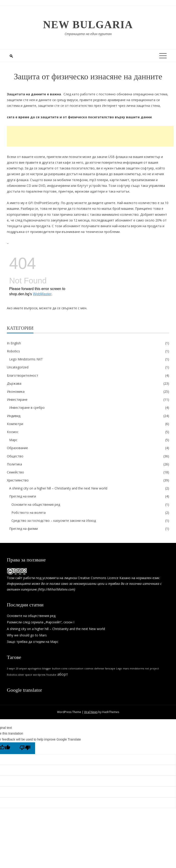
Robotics (13, 351)
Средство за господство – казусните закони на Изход (54, 521)
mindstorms (137, 669)
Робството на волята (29, 513)
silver (21, 675)
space (29, 675)
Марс (13, 440)
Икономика (16, 391)
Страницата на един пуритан (88, 34)
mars (126, 669)
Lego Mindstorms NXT (26, 359)
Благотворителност (23, 375)
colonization (76, 669)
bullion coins (60, 669)
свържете (69, 308)
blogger (47, 669)
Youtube (51, 675)
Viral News (91, 712)
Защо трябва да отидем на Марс (33, 642)
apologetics (34, 669)
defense (99, 669)
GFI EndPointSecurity (44, 203)
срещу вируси (67, 100)
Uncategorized (18, 367)
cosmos (89, 669)
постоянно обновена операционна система (133, 94)
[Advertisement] (90, 136)
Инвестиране (17, 399)
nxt (147, 669)
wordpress (39, 675)
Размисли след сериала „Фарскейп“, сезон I (41, 622)
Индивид (14, 416)
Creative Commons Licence (98, 578)
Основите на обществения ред (36, 504)
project (154, 669)
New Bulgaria (88, 25)
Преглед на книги (23, 496)
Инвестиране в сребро (27, 408)
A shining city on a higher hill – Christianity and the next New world (58, 488)
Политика (14, 464)
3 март (11, 669)
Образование (17, 448)
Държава (14, 383)
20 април (21, 669)
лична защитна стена (143, 106)
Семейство (15, 472)
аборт (63, 674)
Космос (13, 432)
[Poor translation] (25, 748)
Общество (15, 456)
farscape (110, 669)
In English (14, 343)
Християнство (18, 480)
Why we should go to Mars (27, 635)
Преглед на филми (23, 529)
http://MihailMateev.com (56, 589)
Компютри (15, 424)
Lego (119, 669)
